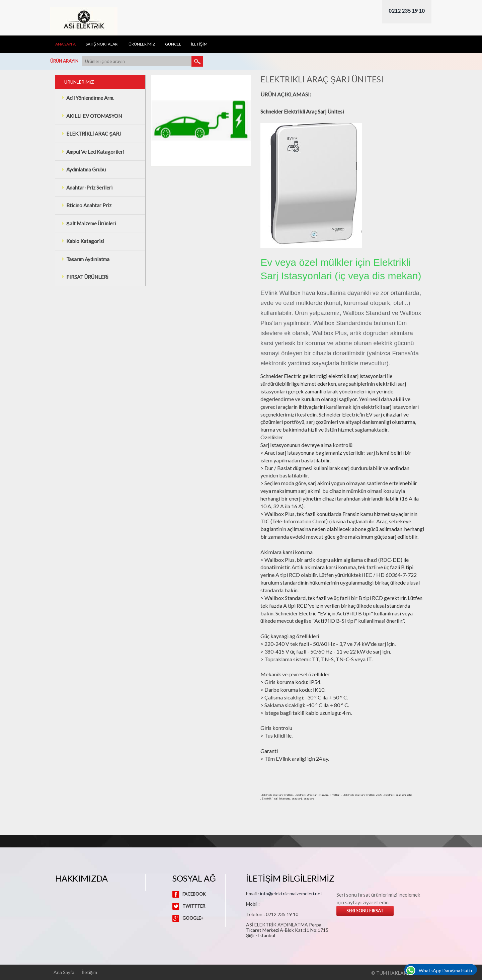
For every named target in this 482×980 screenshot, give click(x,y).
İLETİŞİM (199, 44)
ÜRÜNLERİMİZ (142, 44)
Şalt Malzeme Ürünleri (89, 223)
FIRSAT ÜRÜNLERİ (85, 277)
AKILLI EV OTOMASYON (92, 116)
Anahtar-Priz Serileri (87, 187)
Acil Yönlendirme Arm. (88, 98)
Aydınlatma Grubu (84, 169)
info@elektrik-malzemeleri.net (291, 893)
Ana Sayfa (65, 44)
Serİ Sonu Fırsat (365, 911)
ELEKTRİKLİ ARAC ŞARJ (91, 134)
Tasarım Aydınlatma (85, 259)
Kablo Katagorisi (83, 241)
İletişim (90, 972)
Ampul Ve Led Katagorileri (93, 152)
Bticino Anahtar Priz (86, 205)
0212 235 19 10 (407, 11)
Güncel (173, 44)
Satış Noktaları (102, 44)
